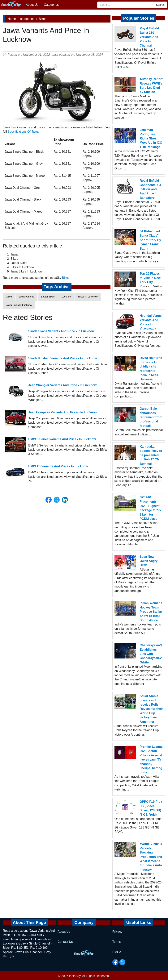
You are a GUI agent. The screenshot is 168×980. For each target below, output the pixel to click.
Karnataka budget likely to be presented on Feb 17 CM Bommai (151, 455)
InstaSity (75, 976)
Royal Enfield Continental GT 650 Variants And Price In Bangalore (151, 189)
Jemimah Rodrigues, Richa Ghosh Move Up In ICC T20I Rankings (151, 138)
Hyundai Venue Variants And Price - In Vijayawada (151, 322)
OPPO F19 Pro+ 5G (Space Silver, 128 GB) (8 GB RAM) (151, 808)
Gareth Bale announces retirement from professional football (151, 417)
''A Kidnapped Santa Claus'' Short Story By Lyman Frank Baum (150, 240)
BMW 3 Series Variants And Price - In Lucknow (62, 439)
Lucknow (66, 297)
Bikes (43, 19)
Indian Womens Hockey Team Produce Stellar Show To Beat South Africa (151, 612)
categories (27, 19)
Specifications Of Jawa (23, 132)
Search (160, 5)
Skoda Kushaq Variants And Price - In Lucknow (63, 358)
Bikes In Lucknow (88, 297)
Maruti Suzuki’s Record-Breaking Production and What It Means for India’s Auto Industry (151, 857)
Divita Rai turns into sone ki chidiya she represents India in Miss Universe (151, 369)
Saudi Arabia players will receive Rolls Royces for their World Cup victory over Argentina (151, 709)
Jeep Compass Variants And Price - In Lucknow (63, 412)
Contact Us (65, 942)
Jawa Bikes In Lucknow (19, 305)
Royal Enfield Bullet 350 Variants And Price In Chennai (149, 37)
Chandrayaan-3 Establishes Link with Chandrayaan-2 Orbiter (151, 654)
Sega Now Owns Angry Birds (149, 561)
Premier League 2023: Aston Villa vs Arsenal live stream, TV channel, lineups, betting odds (151, 760)
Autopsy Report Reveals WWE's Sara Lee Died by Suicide (151, 85)
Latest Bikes (48, 297)
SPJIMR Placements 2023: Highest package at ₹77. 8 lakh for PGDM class (151, 508)
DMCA (117, 952)
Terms (117, 942)
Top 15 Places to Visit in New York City (150, 278)
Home (12, 19)
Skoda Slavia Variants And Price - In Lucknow (61, 331)
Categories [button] (51, 5)
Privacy (117, 932)
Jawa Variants (26, 297)
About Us (32, 5)
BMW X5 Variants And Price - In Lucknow (58, 466)
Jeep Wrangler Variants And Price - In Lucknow (62, 385)
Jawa (9, 297)
